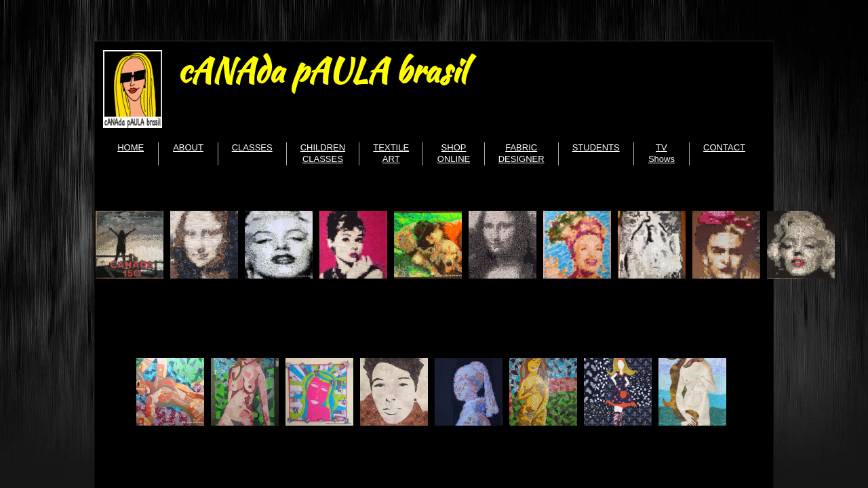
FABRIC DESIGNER (521, 153)
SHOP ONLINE (454, 153)
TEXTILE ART (391, 153)
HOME (131, 147)
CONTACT (724, 147)
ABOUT (188, 147)
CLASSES (252, 147)
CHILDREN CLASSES (323, 153)
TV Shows (662, 153)
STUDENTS (596, 147)
